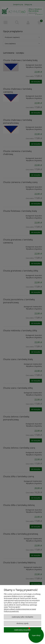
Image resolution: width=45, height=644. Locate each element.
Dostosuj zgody (23, 623)
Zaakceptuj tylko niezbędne (22, 617)
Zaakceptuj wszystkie (22, 630)
